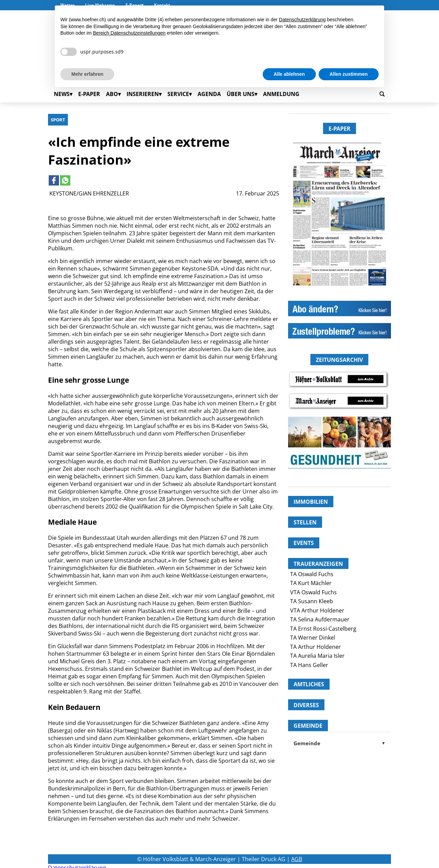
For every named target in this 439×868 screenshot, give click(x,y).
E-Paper (89, 94)
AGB (297, 859)
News (62, 94)
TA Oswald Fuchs (312, 574)
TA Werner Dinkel (313, 638)
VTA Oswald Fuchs (313, 592)
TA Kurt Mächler (311, 583)
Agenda (209, 94)
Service (178, 94)
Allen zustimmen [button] (349, 74)
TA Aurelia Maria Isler (317, 656)
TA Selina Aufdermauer (320, 619)
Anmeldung (281, 94)
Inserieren (143, 94)
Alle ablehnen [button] (289, 74)
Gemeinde (340, 743)
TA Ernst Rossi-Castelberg (323, 629)
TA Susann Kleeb (312, 601)
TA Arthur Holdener (316, 647)
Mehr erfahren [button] (87, 74)
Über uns (241, 94)
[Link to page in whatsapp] (65, 180)
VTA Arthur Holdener (317, 610)
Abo (112, 94)
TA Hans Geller (309, 665)
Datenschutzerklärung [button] (302, 20)
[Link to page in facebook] (54, 180)
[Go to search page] (382, 94)
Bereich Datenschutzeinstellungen (129, 33)
